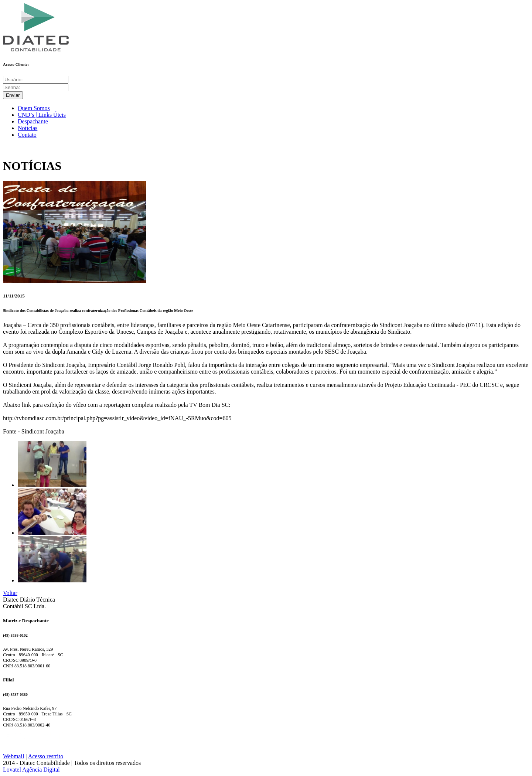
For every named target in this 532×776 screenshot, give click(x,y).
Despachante (33, 121)
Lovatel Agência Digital (31, 770)
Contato (27, 135)
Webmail (13, 756)
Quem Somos (34, 108)
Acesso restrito (46, 756)
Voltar (10, 593)
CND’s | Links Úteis (42, 115)
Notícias (28, 128)
